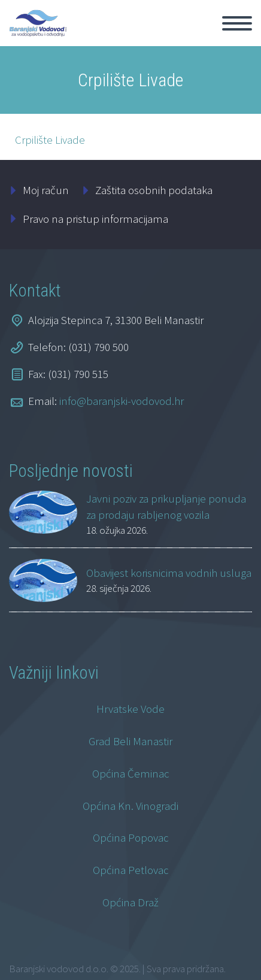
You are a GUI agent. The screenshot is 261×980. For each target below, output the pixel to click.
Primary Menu (237, 23)
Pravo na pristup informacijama (95, 219)
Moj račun (46, 190)
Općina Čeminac (131, 773)
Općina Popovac (131, 837)
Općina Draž (130, 902)
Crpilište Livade (50, 140)
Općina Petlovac (131, 870)
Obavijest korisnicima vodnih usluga (169, 573)
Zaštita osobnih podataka (154, 190)
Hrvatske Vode (130, 709)
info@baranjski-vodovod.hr (122, 401)
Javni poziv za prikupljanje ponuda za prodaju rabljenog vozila (166, 506)
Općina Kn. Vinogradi (130, 806)
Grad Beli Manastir (130, 741)
